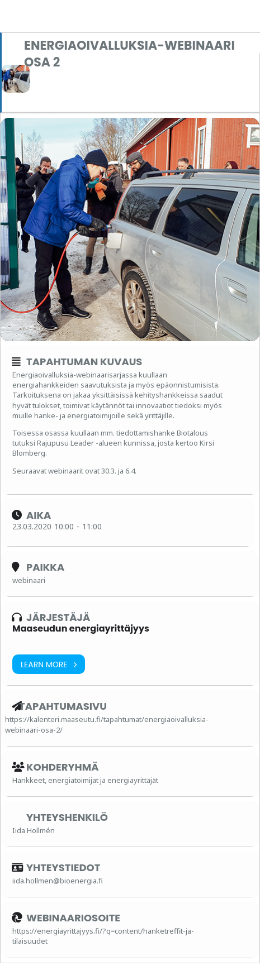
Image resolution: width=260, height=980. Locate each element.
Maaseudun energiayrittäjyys (81, 628)
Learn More (49, 664)
